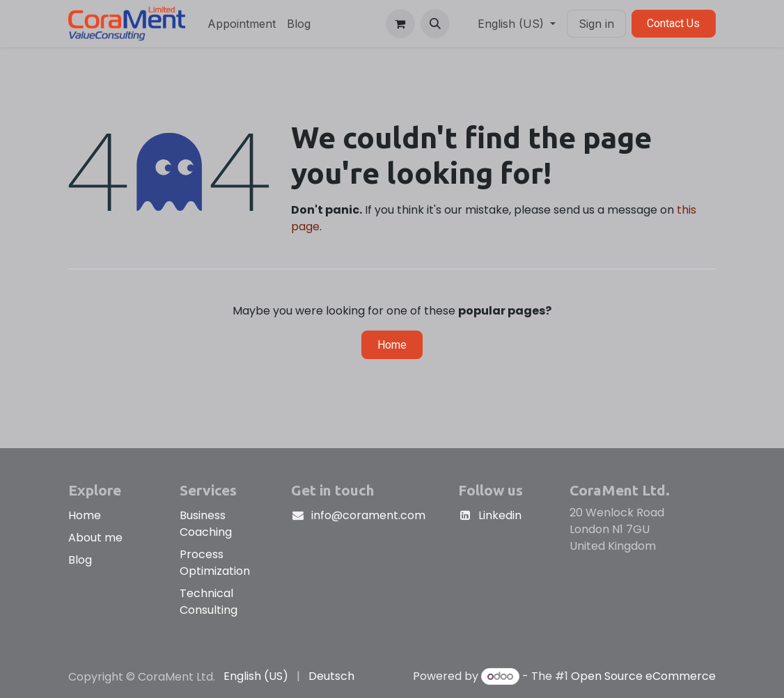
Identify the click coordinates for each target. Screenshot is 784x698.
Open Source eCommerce (643, 676)
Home (392, 345)
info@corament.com (368, 515)
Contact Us (673, 23)
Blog (80, 560)
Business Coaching (206, 524)
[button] (435, 24)
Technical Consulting (209, 602)
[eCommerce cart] (400, 24)
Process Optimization (215, 563)
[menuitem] (242, 24)
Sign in (596, 24)
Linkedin (500, 515)
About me (95, 538)
